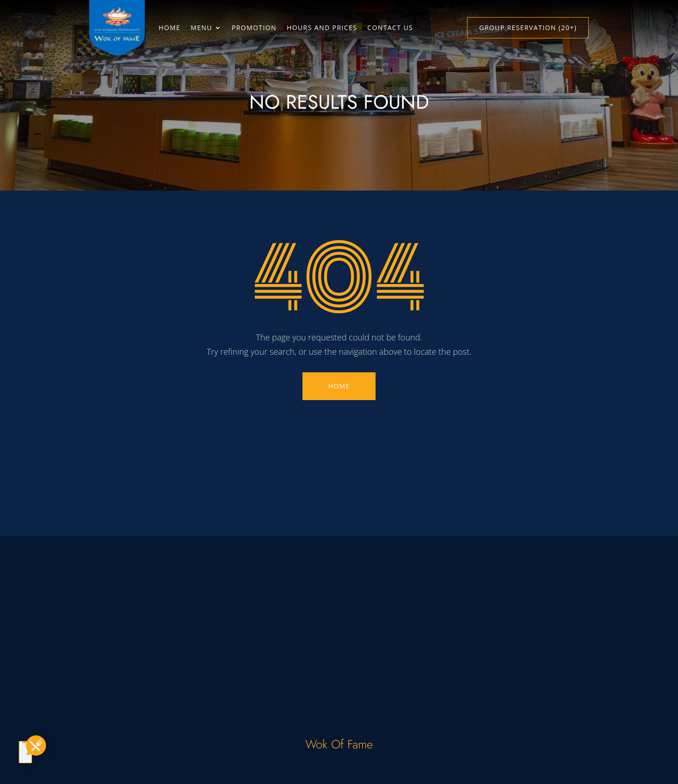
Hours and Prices (322, 28)
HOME (339, 386)
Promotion (254, 28)
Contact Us (390, 28)
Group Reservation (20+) (528, 28)
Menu (201, 28)
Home (169, 28)
